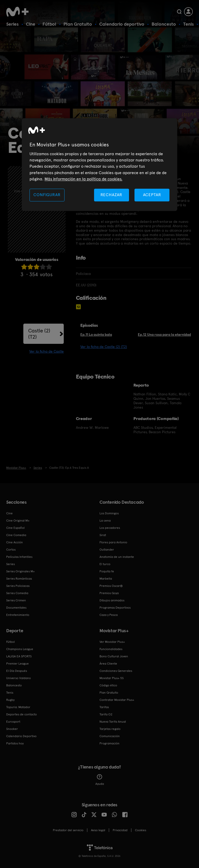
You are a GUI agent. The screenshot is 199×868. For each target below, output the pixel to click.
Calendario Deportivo (21, 736)
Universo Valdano (19, 678)
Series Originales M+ (20, 571)
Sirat (103, 535)
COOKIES (141, 830)
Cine (31, 24)
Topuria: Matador (18, 707)
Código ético (108, 685)
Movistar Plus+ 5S (112, 678)
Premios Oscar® (111, 586)
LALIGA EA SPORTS (19, 656)
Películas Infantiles (19, 557)
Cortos (11, 550)
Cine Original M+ (18, 521)
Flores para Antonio (113, 542)
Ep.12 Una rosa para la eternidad (164, 335)
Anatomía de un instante (117, 557)
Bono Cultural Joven (114, 656)
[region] (99, 165)
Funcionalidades (111, 649)
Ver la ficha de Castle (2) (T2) (104, 347)
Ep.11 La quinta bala (96, 335)
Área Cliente (108, 664)
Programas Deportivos (115, 608)
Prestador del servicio (68, 830)
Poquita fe (107, 571)
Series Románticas (19, 579)
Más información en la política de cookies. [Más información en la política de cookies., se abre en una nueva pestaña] (83, 179)
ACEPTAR (152, 195)
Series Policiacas (18, 586)
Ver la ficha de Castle (47, 351)
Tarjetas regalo (110, 729)
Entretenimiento (18, 615)
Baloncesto (164, 24)
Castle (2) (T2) (39, 334)
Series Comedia (17, 593)
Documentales (16, 608)
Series (12, 24)
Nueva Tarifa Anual (113, 722)
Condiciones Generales (116, 671)
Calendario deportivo (122, 24)
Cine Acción (15, 542)
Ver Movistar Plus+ (112, 642)
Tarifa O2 (106, 714)
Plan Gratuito (78, 24)
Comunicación (110, 736)
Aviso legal (98, 830)
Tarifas (104, 707)
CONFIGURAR (47, 195)
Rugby (10, 700)
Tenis (189, 24)
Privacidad (120, 830)
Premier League (17, 664)
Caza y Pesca (109, 615)
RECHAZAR (111, 195)
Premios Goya (109, 593)
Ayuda (100, 780)
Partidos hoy (15, 743)
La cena (105, 521)
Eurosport (13, 722)
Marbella (106, 579)
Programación (109, 743)
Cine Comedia (16, 535)
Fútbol (49, 24)
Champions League (20, 649)
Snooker (12, 729)
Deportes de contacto (22, 714)
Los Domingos (109, 513)
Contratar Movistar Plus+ (117, 700)
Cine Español (15, 528)
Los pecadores (110, 528)
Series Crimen (16, 600)
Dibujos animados (112, 600)
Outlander (107, 550)
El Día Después (17, 671)
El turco (105, 564)
